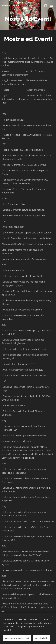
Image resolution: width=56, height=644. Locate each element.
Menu (52, 6)
